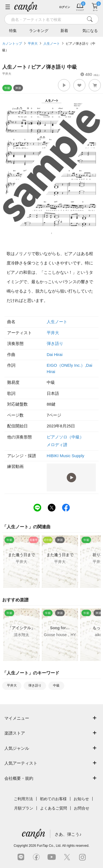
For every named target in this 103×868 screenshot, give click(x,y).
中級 (56, 685)
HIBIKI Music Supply (66, 456)
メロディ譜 (57, 445)
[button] (64, 85)
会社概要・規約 (19, 778)
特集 (13, 31)
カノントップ (12, 44)
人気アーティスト (21, 763)
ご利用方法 (23, 799)
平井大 (33, 44)
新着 (64, 31)
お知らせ (81, 799)
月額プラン (24, 808)
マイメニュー (17, 718)
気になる (90, 31)
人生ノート (52, 44)
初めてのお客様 (53, 799)
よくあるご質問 (54, 808)
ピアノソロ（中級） (65, 437)
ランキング (39, 31)
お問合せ (82, 808)
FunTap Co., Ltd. (49, 846)
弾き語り (55, 343)
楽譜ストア (15, 733)
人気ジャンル (17, 748)
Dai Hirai (55, 354)
